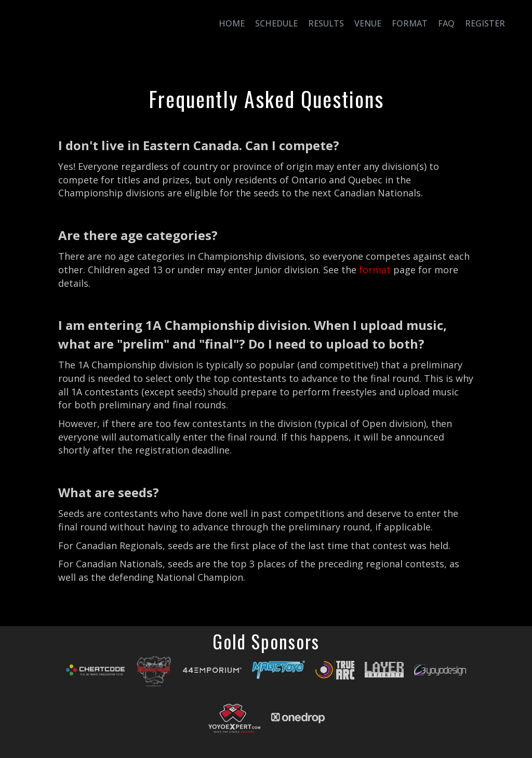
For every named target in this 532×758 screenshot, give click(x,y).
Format (410, 23)
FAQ (446, 23)
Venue (368, 23)
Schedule (276, 23)
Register (485, 23)
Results (326, 23)
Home (232, 23)
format (375, 270)
